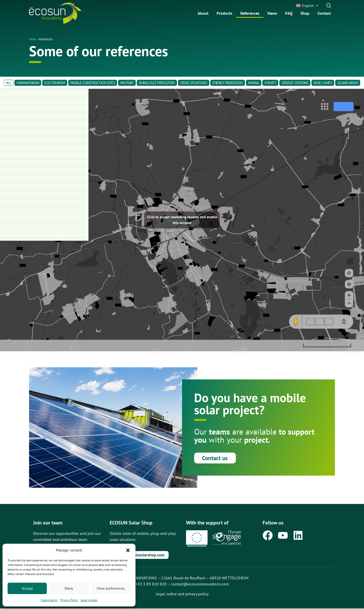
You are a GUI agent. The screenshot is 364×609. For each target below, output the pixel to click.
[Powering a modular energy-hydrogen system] (44, 156)
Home (32, 39)
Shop (305, 13)
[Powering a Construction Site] (44, 116)
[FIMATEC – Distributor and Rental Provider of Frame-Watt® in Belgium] (44, 108)
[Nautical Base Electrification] (44, 171)
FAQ (289, 13)
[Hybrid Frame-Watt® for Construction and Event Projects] (44, 210)
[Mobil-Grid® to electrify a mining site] (44, 226)
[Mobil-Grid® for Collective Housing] (44, 203)
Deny (69, 588)
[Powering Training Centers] (44, 140)
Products (224, 13)
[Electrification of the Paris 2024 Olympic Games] (44, 179)
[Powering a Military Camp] (44, 124)
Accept (27, 588)
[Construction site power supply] (44, 148)
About (203, 13)
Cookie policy (49, 600)
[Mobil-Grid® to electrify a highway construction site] (44, 218)
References (250, 13)
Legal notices (89, 600)
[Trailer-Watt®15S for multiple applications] (44, 234)
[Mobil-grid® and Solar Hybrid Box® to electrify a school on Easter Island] (44, 101)
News (272, 13)
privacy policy (197, 594)
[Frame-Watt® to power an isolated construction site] (44, 187)
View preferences (111, 588)
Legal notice (166, 594)
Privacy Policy (69, 600)
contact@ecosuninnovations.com (200, 584)
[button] (128, 550)
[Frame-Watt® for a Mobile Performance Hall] (44, 195)
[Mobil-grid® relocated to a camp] (44, 93)
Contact (324, 13)
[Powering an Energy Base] (44, 132)
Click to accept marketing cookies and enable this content (182, 220)
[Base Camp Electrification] (44, 163)
